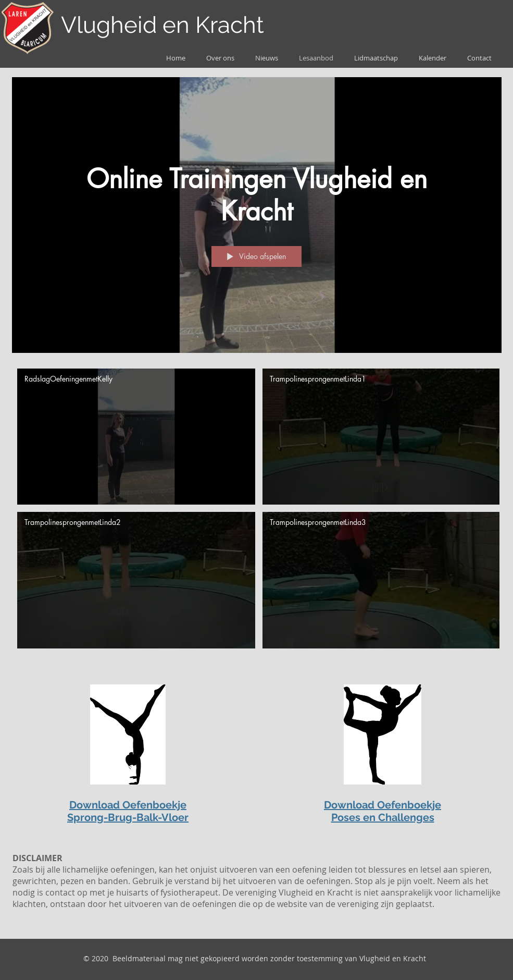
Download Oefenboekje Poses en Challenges (383, 811)
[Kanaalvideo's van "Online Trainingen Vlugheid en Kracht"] (257, 511)
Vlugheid (109, 25)
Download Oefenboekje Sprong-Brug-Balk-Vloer (128, 811)
